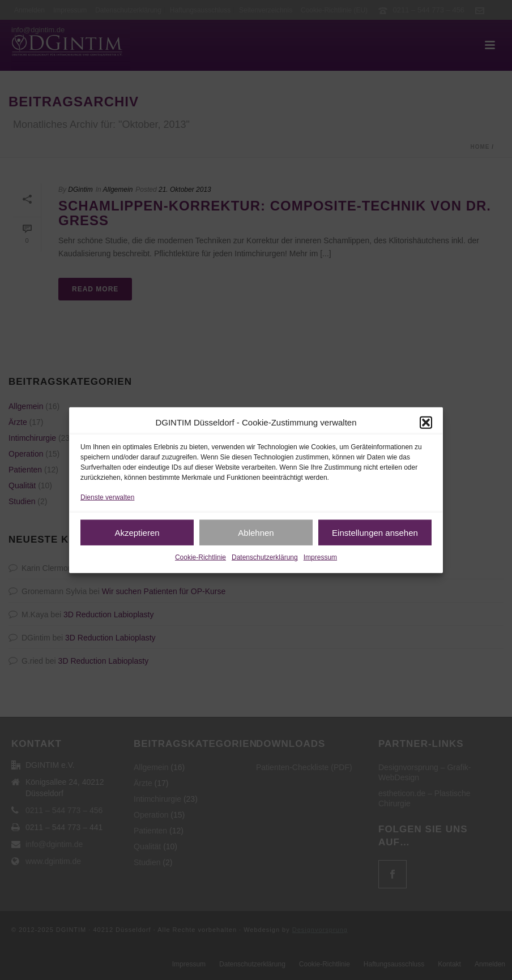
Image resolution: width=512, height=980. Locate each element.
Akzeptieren (137, 533)
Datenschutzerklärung (265, 557)
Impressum (320, 557)
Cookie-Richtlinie (200, 557)
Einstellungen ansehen (375, 533)
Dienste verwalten (107, 497)
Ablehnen (256, 533)
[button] (426, 422)
